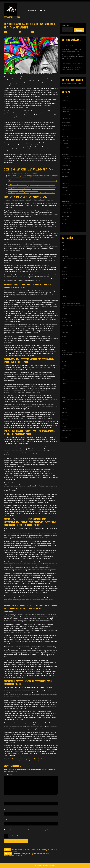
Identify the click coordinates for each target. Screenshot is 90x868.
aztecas (64, 267)
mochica (65, 380)
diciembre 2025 (67, 115)
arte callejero (66, 246)
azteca (64, 264)
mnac (64, 372)
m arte (64, 365)
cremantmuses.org (12, 17)
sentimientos (36, 759)
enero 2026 (65, 111)
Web (6, 820)
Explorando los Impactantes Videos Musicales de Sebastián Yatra (72, 50)
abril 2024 (65, 187)
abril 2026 (65, 100)
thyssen (64, 423)
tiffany (64, 427)
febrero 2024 (66, 194)
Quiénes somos (32, 11)
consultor (65, 296)
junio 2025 (65, 137)
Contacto (42, 11)
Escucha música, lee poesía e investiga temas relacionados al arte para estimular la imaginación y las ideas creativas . (31, 190)
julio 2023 (65, 220)
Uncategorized (66, 430)
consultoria (65, 300)
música (64, 390)
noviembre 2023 (67, 205)
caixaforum (65, 282)
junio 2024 (65, 180)
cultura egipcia (66, 314)
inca (63, 358)
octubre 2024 (66, 166)
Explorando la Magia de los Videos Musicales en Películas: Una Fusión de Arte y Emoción (73, 57)
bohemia (65, 278)
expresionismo (66, 340)
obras (64, 398)
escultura (65, 336)
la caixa (64, 361)
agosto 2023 (66, 216)
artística (14, 759)
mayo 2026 (65, 97)
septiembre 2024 (67, 169)
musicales (65, 394)
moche (64, 376)
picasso (64, 405)
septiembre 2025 (67, 126)
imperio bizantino (67, 354)
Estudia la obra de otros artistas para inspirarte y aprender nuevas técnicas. (33, 175)
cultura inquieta (67, 322)
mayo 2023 (65, 227)
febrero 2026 (66, 108)
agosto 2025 (66, 129)
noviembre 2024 (67, 162)
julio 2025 (65, 133)
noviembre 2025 (67, 118)
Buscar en (65, 25)
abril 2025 (65, 144)
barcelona (65, 271)
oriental (64, 401)
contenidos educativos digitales (71, 304)
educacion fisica (67, 325)
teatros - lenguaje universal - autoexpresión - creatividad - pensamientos (29, 760)
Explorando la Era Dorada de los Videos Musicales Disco (71, 45)
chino (64, 289)
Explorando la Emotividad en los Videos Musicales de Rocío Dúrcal (72, 63)
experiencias (21, 759)
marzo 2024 (66, 191)
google (64, 347)
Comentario (9, 774)
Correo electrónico (11, 810)
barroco (65, 275)
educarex (65, 333)
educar (64, 329)
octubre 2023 (66, 209)
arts (63, 260)
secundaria (65, 416)
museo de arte (66, 387)
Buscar (79, 30)
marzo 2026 (66, 104)
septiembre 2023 (67, 213)
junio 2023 (65, 223)
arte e (64, 249)
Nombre (7, 800)
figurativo (65, 343)
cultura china (66, 311)
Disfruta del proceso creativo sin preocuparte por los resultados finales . (31, 193)
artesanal (65, 257)
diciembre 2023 (67, 202)
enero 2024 (65, 198)
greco (64, 351)
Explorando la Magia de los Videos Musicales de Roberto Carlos (72, 68)
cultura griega (66, 318)
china (64, 286)
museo (64, 383)
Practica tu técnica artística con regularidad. (22, 173)
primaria (65, 412)
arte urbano (66, 253)
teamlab (65, 419)
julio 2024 (65, 176)
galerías (29, 759)
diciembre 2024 (67, 158)
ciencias (65, 293)
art (63, 242)
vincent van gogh (67, 434)
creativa (65, 307)
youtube (65, 437)
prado (64, 409)
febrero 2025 (66, 151)
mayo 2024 (65, 184)
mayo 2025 (65, 140)
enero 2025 (65, 155)
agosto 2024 (66, 173)
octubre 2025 (66, 122)
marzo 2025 (66, 147)
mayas (64, 369)
